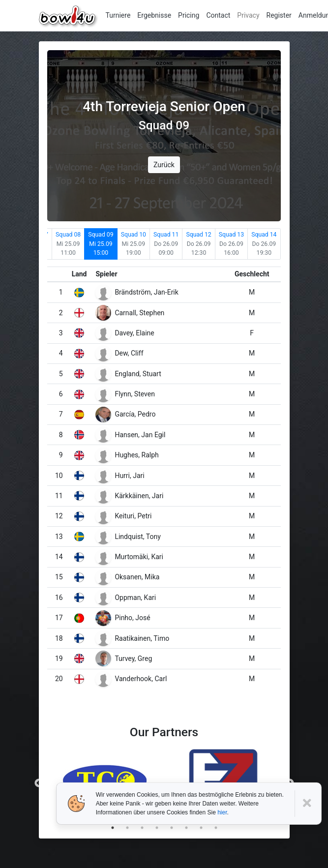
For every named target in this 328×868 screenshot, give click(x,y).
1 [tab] (113, 828)
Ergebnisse (154, 15)
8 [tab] (216, 828)
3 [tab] (142, 828)
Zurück (164, 165)
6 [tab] (186, 828)
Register (279, 15)
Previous (39, 783)
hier (222, 812)
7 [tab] (201, 828)
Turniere (118, 15)
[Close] (308, 803)
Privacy (248, 15)
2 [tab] (127, 828)
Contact (218, 15)
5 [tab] (172, 828)
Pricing (189, 15)
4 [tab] (157, 828)
